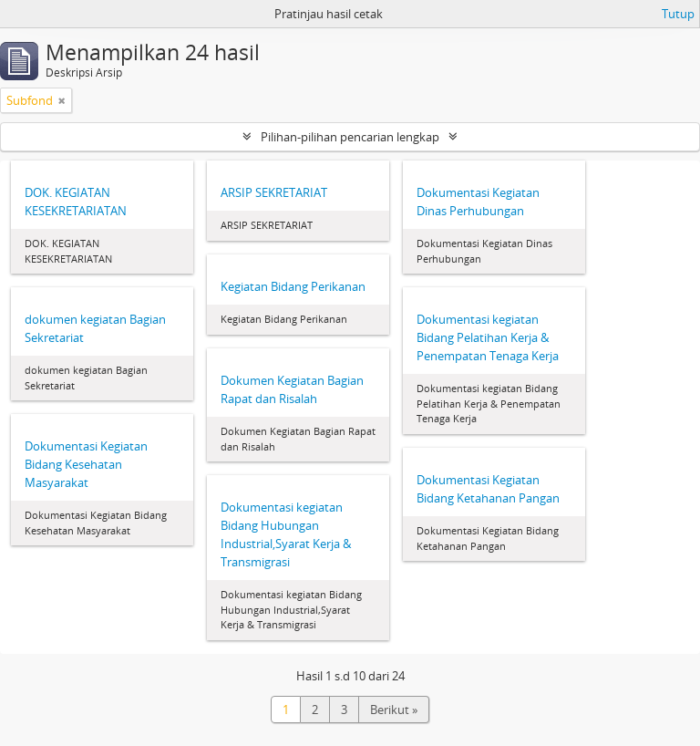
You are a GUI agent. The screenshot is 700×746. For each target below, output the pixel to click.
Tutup (678, 14)
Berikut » (394, 710)
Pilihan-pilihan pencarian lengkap (350, 137)
